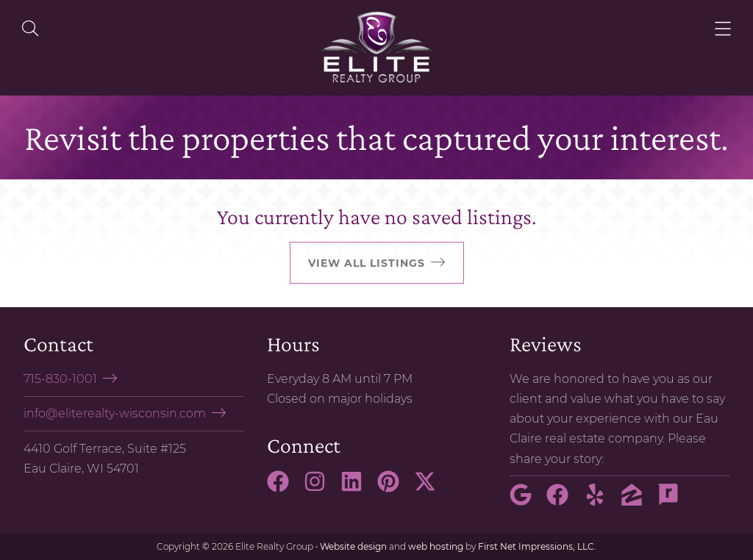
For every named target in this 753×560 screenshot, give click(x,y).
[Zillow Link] (638, 501)
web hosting (436, 546)
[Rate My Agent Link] (674, 501)
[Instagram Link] (321, 488)
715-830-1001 (60, 379)
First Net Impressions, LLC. (537, 546)
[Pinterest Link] (394, 488)
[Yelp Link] (601, 501)
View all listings (367, 263)
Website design (353, 546)
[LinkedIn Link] (357, 488)
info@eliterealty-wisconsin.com (115, 413)
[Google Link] (527, 501)
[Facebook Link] (284, 488)
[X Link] (431, 488)
